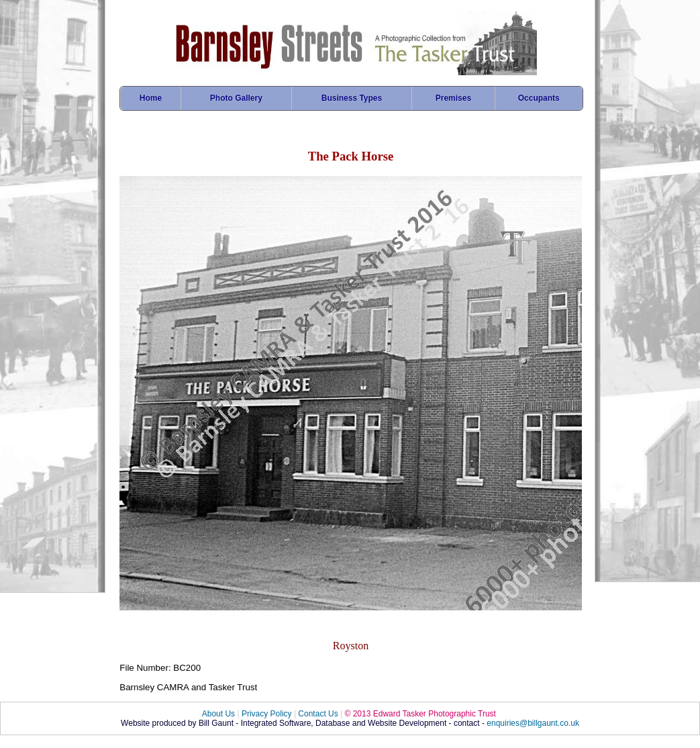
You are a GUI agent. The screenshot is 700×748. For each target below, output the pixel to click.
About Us (218, 714)
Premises (453, 98)
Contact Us (318, 714)
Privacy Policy (267, 714)
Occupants (539, 98)
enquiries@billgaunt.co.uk (533, 723)
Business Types (352, 98)
